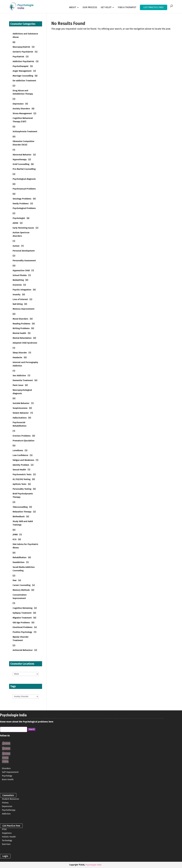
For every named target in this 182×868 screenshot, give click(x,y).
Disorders (6, 768)
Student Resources (11, 799)
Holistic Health (9, 837)
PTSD (4, 829)
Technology (7, 840)
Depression (7, 806)
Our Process (90, 8)
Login (5, 856)
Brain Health (8, 780)
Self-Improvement (10, 772)
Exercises (6, 844)
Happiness (7, 833)
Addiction (6, 814)
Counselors (8, 795)
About (73, 8)
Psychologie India (93, 865)
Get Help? (106, 8)
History (5, 803)
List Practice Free (11, 826)
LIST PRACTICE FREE (154, 7)
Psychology (7, 776)
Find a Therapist (127, 8)
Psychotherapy (9, 810)
